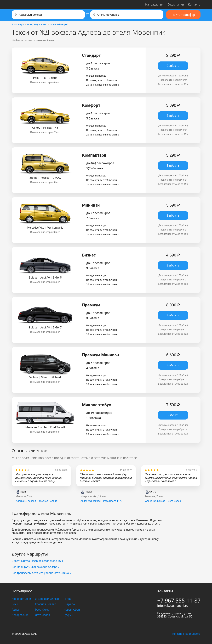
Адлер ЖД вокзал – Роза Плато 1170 (101, 501)
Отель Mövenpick (59, 24)
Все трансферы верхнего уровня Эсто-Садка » (41, 573)
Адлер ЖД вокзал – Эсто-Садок (163, 501)
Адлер (16, 610)
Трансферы (18, 24)
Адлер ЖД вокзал (36, 24)
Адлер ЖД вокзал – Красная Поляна (36, 501)
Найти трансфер (183, 15)
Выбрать (173, 66)
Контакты (194, 4)
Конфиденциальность (186, 634)
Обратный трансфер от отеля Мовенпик (37, 561)
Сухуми (68, 615)
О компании (176, 4)
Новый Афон (72, 610)
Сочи (15, 604)
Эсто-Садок (42, 615)
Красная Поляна (46, 604)
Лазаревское (20, 615)
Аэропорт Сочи (21, 599)
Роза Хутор (42, 610)
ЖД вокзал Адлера (47, 599)
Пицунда (69, 604)
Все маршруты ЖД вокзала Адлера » (36, 567)
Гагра (67, 599)
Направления (154, 4)
